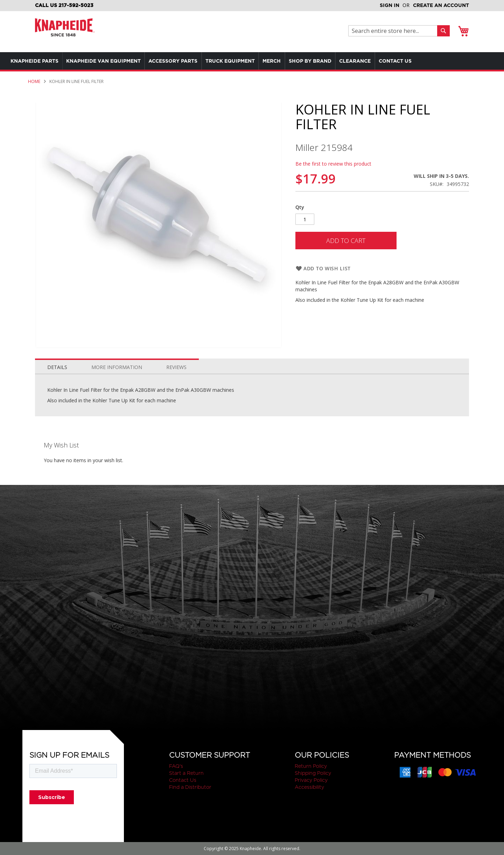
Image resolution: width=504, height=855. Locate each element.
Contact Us (183, 780)
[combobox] (395, 31)
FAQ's (176, 766)
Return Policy (311, 766)
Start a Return (186, 773)
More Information (117, 367)
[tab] (57, 366)
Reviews (176, 367)
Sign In (390, 5)
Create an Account (441, 5)
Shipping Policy (313, 773)
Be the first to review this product (333, 164)
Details (57, 367)
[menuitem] (36, 61)
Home (34, 81)
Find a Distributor (190, 787)
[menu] (238, 61)
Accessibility (309, 787)
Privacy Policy (311, 780)
